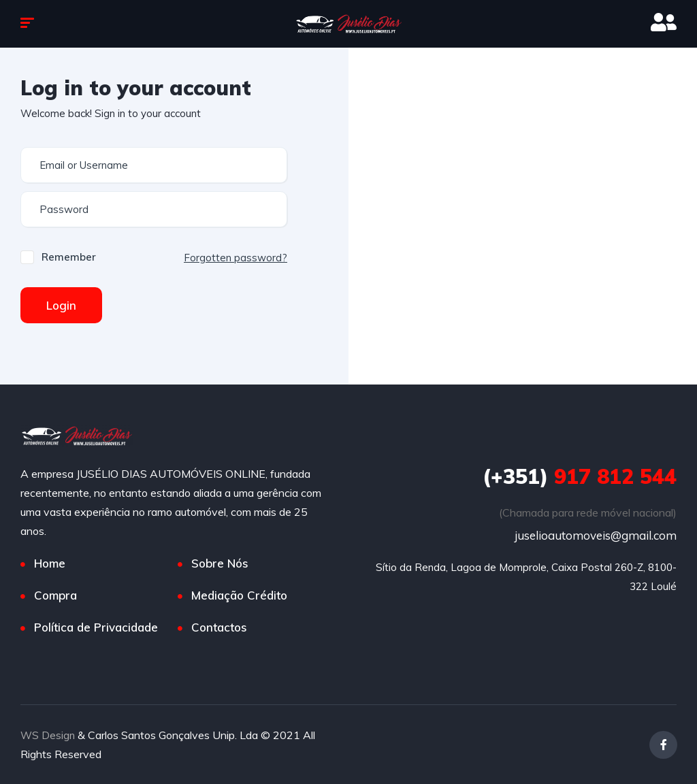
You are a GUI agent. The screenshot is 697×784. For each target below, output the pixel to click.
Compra (55, 595)
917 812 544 (580, 476)
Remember (69, 257)
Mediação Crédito (239, 595)
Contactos (219, 627)
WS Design (48, 735)
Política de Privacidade (96, 627)
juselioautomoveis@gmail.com (596, 535)
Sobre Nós (220, 563)
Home (50, 563)
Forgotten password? (236, 258)
